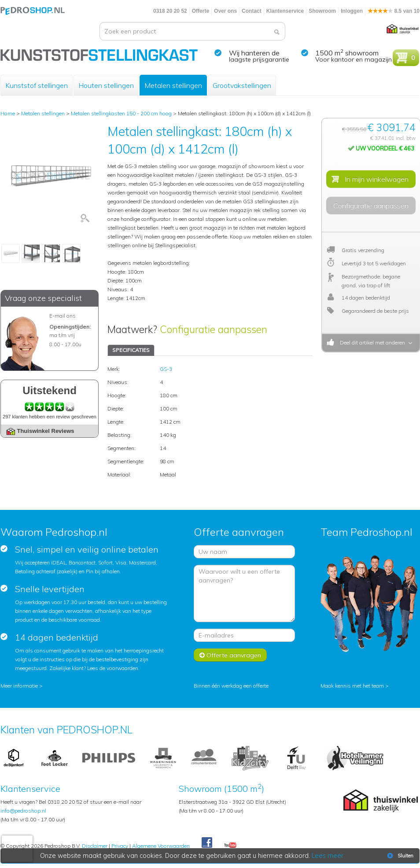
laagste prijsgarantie (259, 59)
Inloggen (352, 11)
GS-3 (166, 369)
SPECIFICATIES (131, 350)
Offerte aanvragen (230, 655)
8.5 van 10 (394, 11)
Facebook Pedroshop (207, 843)
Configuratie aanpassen (214, 329)
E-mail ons (63, 316)
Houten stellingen (106, 85)
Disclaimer (95, 846)
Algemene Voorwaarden (161, 846)
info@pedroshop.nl (23, 811)
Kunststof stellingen (37, 85)
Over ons (225, 11)
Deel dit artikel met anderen (371, 342)
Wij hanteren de (254, 53)
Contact (252, 11)
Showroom (322, 11)
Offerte (201, 11)
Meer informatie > (22, 686)
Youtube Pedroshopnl (230, 846)
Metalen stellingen (173, 85)
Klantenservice (285, 11)
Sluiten (400, 856)
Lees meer (328, 856)
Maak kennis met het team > (355, 686)
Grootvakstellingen (242, 85)
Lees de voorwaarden (113, 668)
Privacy (120, 846)
